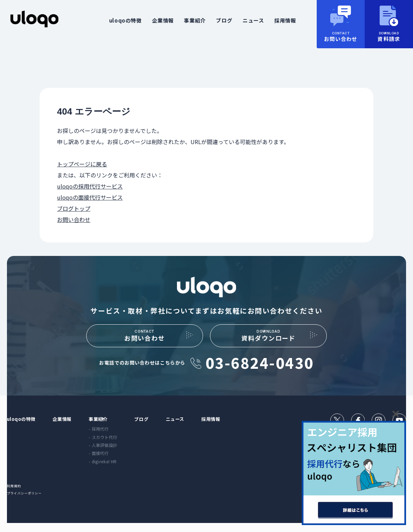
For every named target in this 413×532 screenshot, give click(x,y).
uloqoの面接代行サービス (90, 197)
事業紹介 (195, 20)
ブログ (224, 20)
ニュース (253, 20)
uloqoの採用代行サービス (90, 186)
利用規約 (15, 494)
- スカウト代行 (113, 444)
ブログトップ (74, 208)
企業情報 (163, 20)
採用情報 (285, 20)
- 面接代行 (109, 460)
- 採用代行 (109, 436)
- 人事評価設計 (113, 452)
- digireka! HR (113, 469)
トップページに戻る (82, 164)
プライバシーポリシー (28, 502)
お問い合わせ (74, 219)
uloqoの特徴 (125, 20)
